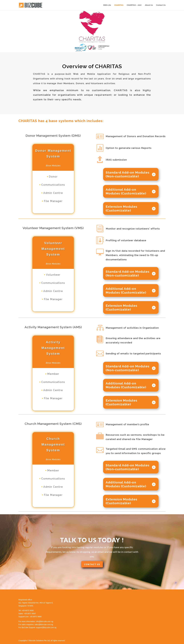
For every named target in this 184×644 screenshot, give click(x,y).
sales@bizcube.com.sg (44, 625)
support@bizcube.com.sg (46, 627)
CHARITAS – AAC (134, 5)
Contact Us (161, 5)
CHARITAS (119, 5)
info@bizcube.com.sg (45, 621)
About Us (149, 5)
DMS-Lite (107, 5)
